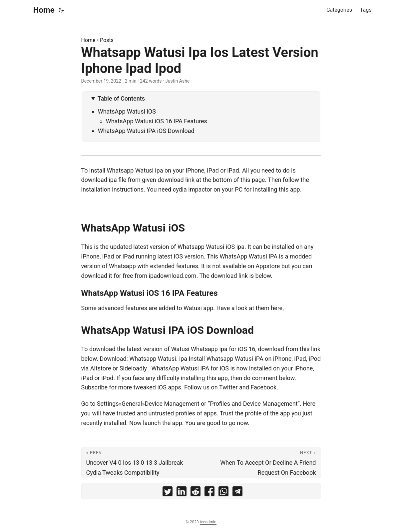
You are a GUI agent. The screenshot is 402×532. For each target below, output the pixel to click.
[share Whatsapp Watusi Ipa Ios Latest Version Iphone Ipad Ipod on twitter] (168, 493)
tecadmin (208, 522)
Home (44, 10)
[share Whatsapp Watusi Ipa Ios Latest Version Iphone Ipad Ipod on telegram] (237, 493)
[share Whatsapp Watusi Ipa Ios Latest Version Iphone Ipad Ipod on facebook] (209, 493)
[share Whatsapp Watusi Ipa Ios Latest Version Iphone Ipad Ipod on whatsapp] (223, 493)
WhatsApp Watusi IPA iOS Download (146, 131)
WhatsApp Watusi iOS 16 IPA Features (157, 121)
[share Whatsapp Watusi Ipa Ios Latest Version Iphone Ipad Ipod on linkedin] (182, 493)
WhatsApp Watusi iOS (127, 111)
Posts (107, 40)
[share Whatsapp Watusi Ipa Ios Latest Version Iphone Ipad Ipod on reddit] (196, 493)
